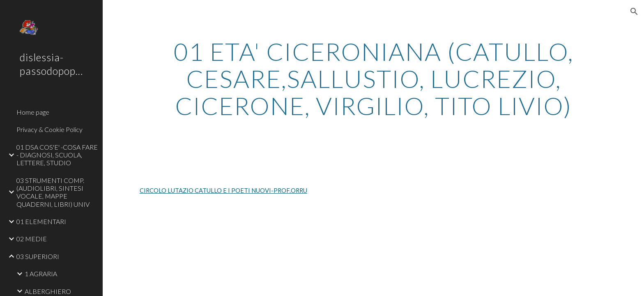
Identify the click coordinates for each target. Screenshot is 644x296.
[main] (373, 79)
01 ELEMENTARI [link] (41, 221)
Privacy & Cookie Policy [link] (49, 129)
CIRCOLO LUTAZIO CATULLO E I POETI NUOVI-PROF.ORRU (223, 191)
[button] (634, 12)
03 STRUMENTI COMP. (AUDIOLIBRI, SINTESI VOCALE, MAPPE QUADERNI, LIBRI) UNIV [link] (53, 192)
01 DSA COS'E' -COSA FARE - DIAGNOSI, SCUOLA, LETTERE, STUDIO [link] (57, 155)
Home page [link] (33, 112)
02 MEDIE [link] (32, 239)
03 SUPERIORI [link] (38, 256)
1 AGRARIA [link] (41, 274)
